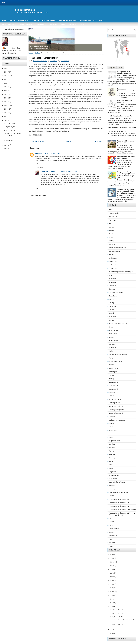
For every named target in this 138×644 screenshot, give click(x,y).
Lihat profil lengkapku (9, 53)
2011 (6, 145)
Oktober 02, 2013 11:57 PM (69, 172)
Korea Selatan (114, 368)
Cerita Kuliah (41, 24)
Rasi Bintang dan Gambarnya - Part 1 (121, 116)
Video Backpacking (88, 21)
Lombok (112, 375)
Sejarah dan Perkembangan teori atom (126, 90)
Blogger (21, 29)
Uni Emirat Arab (114, 529)
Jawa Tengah (113, 330)
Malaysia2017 (113, 392)
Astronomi (112, 220)
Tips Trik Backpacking (68, 21)
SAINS (101, 21)
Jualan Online (113, 341)
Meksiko (112, 417)
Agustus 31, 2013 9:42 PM (51, 154)
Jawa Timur (113, 334)
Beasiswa (112, 234)
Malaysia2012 (113, 382)
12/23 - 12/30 (10, 123)
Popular (112, 68)
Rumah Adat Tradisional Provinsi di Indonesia (126, 142)
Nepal (111, 427)
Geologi (37, 53)
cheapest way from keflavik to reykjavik (122, 272)
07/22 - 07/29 (10, 127)
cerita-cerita (113, 265)
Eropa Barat (113, 296)
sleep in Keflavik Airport (117, 482)
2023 (6, 79)
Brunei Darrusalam (115, 251)
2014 (6, 113)
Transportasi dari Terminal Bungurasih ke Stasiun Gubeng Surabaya (126, 74)
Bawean (112, 230)
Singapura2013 (114, 472)
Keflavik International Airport (118, 355)
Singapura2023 (114, 475)
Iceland (111, 313)
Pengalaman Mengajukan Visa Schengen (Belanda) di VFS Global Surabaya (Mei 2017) (126, 175)
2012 (6, 120)
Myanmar (112, 423)
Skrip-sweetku (114, 479)
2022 (6, 83)
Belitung (112, 241)
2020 (6, 90)
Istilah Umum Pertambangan (118, 323)
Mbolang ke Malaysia (116, 406)
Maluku (111, 396)
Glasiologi (112, 306)
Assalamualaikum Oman (39, 46)
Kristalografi (113, 372)
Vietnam (112, 532)
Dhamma (112, 289)
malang (111, 379)
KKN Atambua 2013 (115, 361)
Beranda (68, 141)
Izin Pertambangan (9, 24)
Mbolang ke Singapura (116, 410)
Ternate (111, 496)
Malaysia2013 (113, 386)
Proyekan (112, 448)
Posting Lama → (98, 141)
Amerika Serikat (114, 213)
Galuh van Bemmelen (12, 48)
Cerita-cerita (113, 268)
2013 (6, 116)
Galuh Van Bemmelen (24, 10)
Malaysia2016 (113, 389)
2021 (6, 87)
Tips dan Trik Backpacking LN (119, 503)
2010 (6, 149)
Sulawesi (112, 486)
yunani (111, 546)
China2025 (112, 286)
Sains (111, 468)
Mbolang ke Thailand (116, 413)
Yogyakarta (113, 543)
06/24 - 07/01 (10, 140)
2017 (6, 102)
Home (4, 3)
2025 (6, 72)
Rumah (111, 461)
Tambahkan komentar (38, 195)
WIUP (111, 539)
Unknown (39, 154)
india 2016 (112, 317)
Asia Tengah (113, 217)
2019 (6, 94)
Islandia (111, 320)
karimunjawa (113, 348)
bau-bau (112, 227)
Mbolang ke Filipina (115, 399)
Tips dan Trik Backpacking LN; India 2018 (123, 510)
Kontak (84, 24)
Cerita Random (26, 24)
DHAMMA (54, 24)
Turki (110, 518)
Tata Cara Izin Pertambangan (118, 492)
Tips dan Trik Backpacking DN (119, 499)
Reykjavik (112, 454)
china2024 (112, 282)
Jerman (111, 337)
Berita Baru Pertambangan (117, 248)
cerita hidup (113, 258)
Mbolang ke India (115, 403)
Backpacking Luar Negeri (20, 21)
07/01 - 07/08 (10, 131)
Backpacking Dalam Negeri (44, 21)
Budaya (111, 255)
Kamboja (112, 344)
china (111, 275)
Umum (63, 24)
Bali (110, 224)
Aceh (111, 210)
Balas (37, 163)
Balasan (40, 168)
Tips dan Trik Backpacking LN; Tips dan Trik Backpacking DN (122, 514)
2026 (6, 68)
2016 (6, 105)
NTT (110, 434)
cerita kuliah (113, 261)
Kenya (111, 358)
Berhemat (112, 244)
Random (112, 451)
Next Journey (113, 430)
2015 (6, 109)
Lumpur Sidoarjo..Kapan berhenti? (43, 58)
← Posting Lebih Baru (37, 141)
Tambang (112, 489)
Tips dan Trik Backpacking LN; (119, 506)
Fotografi (73, 24)
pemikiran (112, 444)
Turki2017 (112, 522)
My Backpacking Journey (117, 420)
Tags (121, 68)
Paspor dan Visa (114, 441)
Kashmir (112, 351)
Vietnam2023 (113, 536)
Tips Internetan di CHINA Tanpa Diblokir (126, 157)
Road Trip (112, 458)
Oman (111, 437)
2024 (6, 76)
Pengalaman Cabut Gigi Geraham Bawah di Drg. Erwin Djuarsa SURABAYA (126, 191)
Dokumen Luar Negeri (116, 292)
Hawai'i (111, 310)
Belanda (112, 237)
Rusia (111, 465)
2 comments (65, 61)
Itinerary (111, 327)
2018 (6, 98)
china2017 (112, 279)
